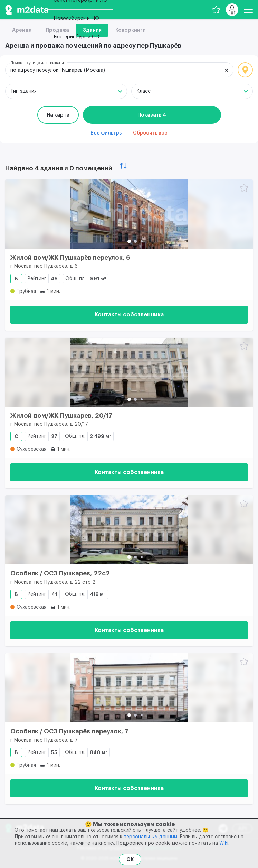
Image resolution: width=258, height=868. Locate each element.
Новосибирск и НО (76, 19)
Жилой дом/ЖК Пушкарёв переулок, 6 (70, 258)
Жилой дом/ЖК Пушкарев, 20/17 (61, 416)
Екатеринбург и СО (77, 37)
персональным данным (150, 837)
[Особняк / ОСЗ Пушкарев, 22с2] (129, 530)
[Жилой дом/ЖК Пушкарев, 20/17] (129, 372)
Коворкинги (131, 30)
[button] (129, 241)
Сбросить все (150, 133)
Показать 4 (152, 115)
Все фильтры (107, 133)
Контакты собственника (129, 315)
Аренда (22, 30)
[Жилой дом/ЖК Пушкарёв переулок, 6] (129, 214)
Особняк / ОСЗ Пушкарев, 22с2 (60, 573)
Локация (245, 70)
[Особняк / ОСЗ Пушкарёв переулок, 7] (129, 688)
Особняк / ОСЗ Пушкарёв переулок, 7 (69, 731)
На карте (58, 115)
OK (130, 859)
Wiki (224, 843)
